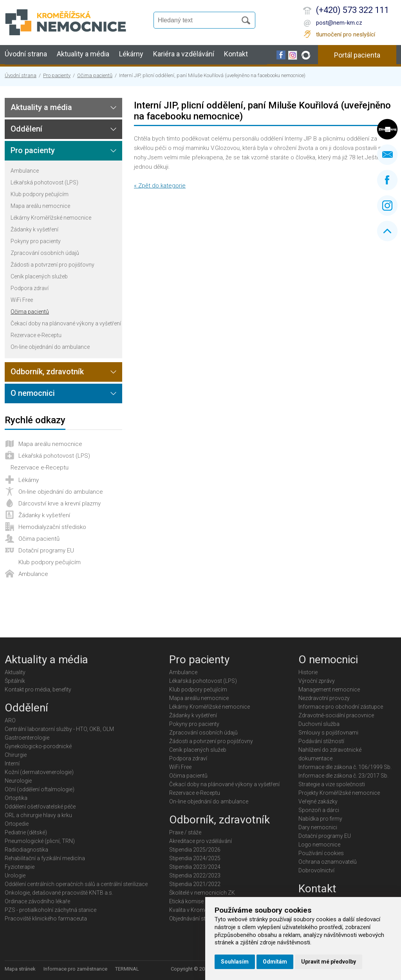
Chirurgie (16, 755)
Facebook (387, 180)
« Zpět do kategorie (160, 186)
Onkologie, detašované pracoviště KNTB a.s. (59, 893)
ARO (10, 720)
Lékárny (131, 54)
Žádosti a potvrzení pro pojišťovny (52, 265)
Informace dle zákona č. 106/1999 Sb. (345, 767)
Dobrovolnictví (316, 870)
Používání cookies (321, 853)
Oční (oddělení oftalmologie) (40, 789)
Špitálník (15, 681)
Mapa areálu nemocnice (40, 206)
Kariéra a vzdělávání (184, 54)
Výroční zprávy (317, 681)
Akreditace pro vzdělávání (200, 841)
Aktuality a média (83, 54)
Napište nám (387, 155)
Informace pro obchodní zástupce (341, 707)
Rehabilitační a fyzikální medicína (45, 858)
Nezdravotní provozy (324, 698)
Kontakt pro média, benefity (38, 689)
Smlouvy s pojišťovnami (328, 733)
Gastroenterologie (27, 738)
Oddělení (26, 129)
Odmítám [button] (275, 962)
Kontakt (236, 54)
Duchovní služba (319, 724)
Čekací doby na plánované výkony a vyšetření (66, 323)
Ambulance (25, 171)
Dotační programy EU (46, 550)
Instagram (387, 206)
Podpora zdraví (30, 288)
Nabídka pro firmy (320, 819)
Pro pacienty (57, 75)
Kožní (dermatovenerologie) (39, 772)
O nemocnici (33, 393)
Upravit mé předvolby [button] (329, 962)
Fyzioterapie (20, 867)
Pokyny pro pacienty (36, 241)
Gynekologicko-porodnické (38, 746)
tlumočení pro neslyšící (346, 34)
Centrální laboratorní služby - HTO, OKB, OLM (59, 729)
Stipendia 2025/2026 (195, 850)
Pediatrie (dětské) (26, 832)
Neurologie (18, 781)
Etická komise (186, 901)
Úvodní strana (26, 54)
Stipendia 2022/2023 (195, 875)
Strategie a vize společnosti (332, 784)
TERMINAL (127, 969)
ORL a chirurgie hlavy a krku (38, 815)
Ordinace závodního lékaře (37, 901)
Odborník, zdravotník (47, 372)
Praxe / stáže (185, 832)
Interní (12, 763)
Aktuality (15, 672)
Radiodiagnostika (26, 850)
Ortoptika (16, 798)
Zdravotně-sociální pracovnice (336, 715)
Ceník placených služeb (39, 276)
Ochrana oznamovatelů (328, 862)
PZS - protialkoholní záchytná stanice (51, 910)
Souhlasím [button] (235, 962)
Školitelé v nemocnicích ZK (202, 893)
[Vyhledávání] (199, 20)
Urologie (15, 875)
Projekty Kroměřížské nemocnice (339, 793)
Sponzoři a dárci (319, 810)
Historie (308, 672)
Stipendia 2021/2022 (195, 884)
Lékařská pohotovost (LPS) (44, 182)
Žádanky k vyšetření (34, 229)
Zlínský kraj (387, 129)
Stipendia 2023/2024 (195, 867)
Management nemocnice (329, 689)
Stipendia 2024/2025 (195, 858)
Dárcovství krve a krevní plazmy (60, 504)
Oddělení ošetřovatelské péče (40, 807)
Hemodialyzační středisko (52, 527)
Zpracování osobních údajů (45, 253)
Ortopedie (17, 824)
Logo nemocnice (319, 845)
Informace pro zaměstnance (75, 969)
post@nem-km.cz (339, 23)
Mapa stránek (20, 969)
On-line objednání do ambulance (50, 347)
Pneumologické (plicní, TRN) (40, 841)
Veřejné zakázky (318, 801)
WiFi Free (22, 300)
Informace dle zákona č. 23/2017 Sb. (343, 776)
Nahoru (387, 231)
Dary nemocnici (318, 827)
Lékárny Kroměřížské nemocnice (51, 218)
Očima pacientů (95, 75)
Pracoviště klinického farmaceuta (46, 919)
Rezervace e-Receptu (36, 335)
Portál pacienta (357, 55)
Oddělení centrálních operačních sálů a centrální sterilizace (76, 884)
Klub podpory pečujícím (40, 194)
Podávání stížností (321, 741)
